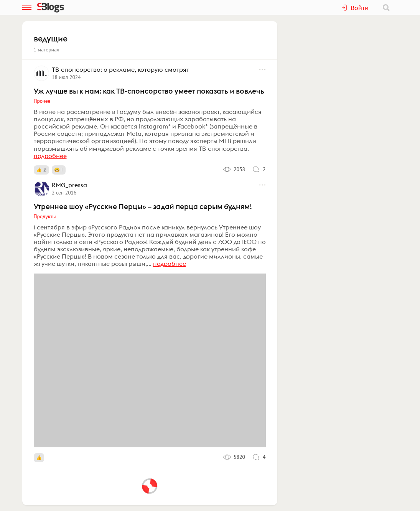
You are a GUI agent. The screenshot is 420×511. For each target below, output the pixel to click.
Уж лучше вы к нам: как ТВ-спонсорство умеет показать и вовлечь (149, 91)
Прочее (42, 101)
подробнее (50, 156)
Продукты (45, 216)
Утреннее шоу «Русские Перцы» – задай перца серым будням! (143, 206)
